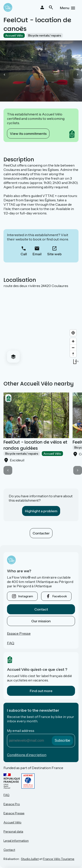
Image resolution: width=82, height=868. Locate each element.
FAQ (11, 643)
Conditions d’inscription (27, 755)
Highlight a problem (41, 511)
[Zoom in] (73, 341)
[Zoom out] (73, 348)
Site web (54, 254)
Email (37, 254)
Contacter (41, 533)
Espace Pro (12, 804)
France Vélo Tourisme (59, 859)
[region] (41, 327)
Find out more (41, 691)
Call (24, 254)
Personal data (13, 831)
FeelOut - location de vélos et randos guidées (35, 445)
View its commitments (28, 134)
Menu (65, 8)
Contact (41, 609)
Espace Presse (19, 633)
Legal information (16, 841)
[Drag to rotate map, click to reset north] (73, 354)
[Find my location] (73, 333)
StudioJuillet (30, 859)
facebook (60, 596)
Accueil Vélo (12, 822)
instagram (26, 596)
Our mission (41, 621)
